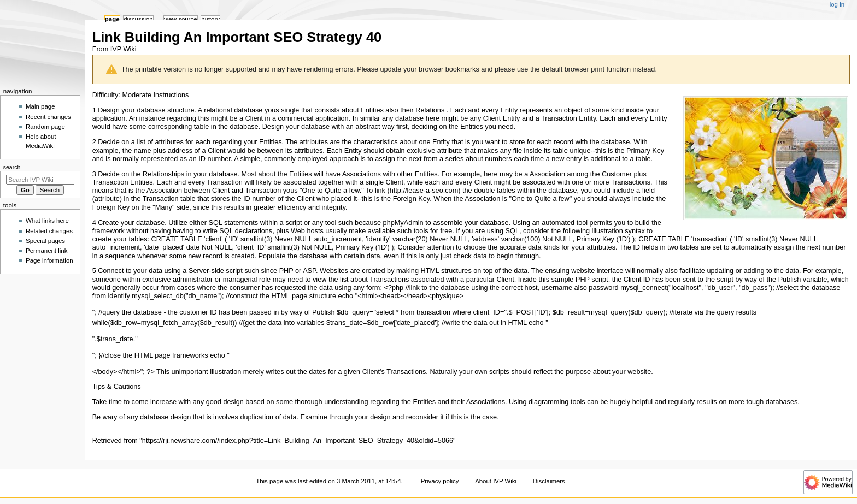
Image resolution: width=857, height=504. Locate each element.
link (380, 191)
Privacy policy (440, 481)
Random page (45, 127)
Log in (837, 4)
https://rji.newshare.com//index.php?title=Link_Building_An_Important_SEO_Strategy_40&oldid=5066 (298, 441)
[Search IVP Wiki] (40, 180)
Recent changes (48, 117)
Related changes (49, 231)
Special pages (45, 241)
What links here (47, 221)
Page (112, 19)
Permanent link (46, 251)
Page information (49, 260)
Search (12, 167)
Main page (40, 106)
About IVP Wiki (496, 481)
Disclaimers (549, 481)
